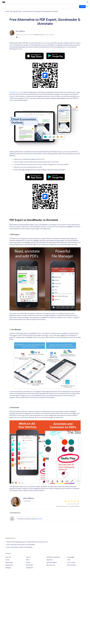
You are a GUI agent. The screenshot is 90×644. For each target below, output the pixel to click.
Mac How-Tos (51, 565)
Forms (7, 560)
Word (28, 560)
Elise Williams (20, 31)
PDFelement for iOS (16, 49)
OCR (69, 560)
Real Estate (29, 565)
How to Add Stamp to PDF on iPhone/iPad (19, 547)
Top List (28, 557)
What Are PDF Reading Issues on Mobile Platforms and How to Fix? (27, 542)
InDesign (8, 568)
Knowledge (71, 557)
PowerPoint (30, 568)
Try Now (82, 7)
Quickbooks (9, 565)
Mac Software (72, 565)
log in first (39, 519)
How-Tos (8, 557)
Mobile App (9, 562)
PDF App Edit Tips (16, 11)
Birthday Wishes (52, 562)
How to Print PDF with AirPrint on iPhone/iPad (21, 545)
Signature (50, 560)
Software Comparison (53, 557)
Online (28, 562)
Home (7, 11)
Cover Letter (71, 562)
